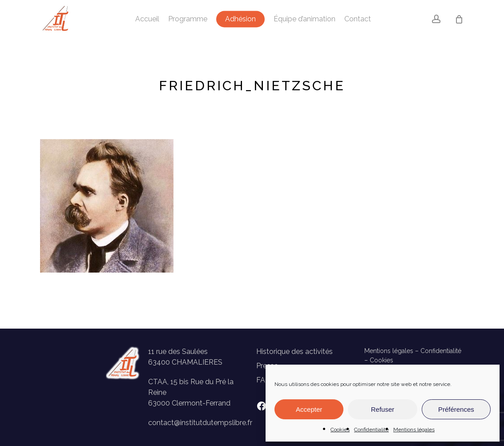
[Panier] (459, 19)
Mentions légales (414, 430)
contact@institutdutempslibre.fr (200, 423)
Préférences (456, 409)
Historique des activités (294, 352)
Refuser (383, 409)
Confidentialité (371, 430)
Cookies (340, 430)
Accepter (309, 409)
